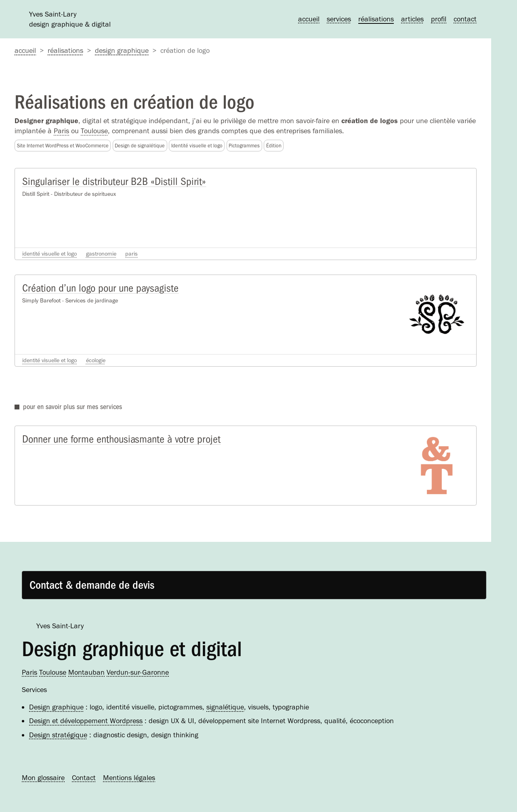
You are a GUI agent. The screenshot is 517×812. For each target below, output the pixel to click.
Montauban (86, 672)
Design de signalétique (140, 146)
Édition (274, 146)
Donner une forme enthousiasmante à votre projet (121, 439)
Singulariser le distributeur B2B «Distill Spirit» (114, 181)
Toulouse (94, 131)
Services (339, 19)
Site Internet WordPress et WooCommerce (63, 146)
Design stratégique (58, 735)
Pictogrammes (244, 146)
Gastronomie (101, 254)
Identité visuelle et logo (197, 146)
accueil (25, 50)
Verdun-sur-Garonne (138, 672)
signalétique (225, 707)
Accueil (309, 19)
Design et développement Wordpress (86, 721)
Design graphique (122, 50)
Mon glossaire (43, 778)
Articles (412, 19)
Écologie (96, 360)
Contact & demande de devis (92, 585)
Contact (465, 19)
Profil (439, 19)
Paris (61, 131)
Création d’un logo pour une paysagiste (100, 288)
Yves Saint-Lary (60, 626)
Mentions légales (129, 778)
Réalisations (376, 19)
